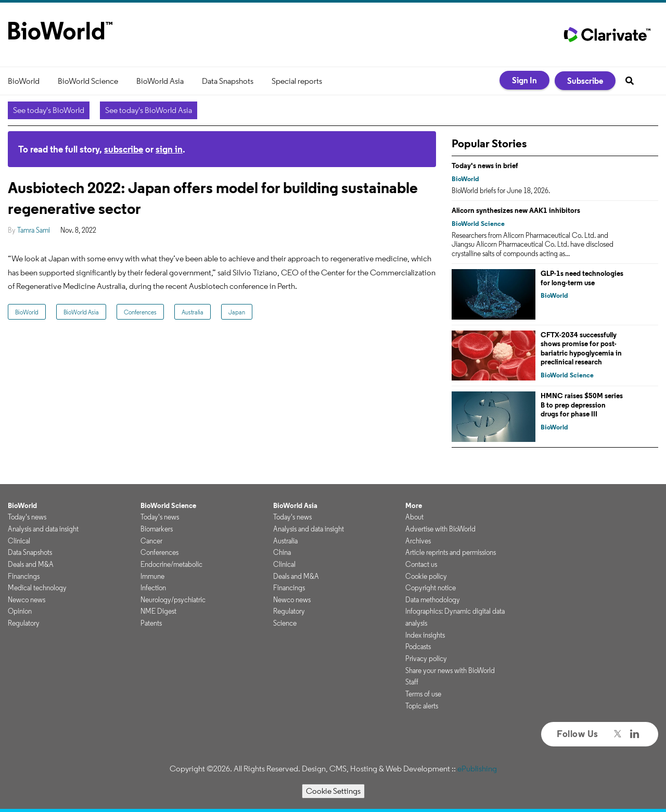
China (282, 552)
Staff (412, 682)
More (414, 505)
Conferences (140, 312)
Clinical (19, 541)
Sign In (524, 80)
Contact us (421, 564)
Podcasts (418, 646)
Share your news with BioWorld (450, 670)
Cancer (151, 541)
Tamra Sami (34, 230)
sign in (169, 149)
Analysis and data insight (43, 529)
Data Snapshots (228, 81)
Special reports (297, 81)
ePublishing (477, 769)
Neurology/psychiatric (173, 600)
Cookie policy (426, 576)
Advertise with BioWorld (440, 529)
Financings (24, 576)
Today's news (27, 517)
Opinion (20, 611)
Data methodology (433, 600)
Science (285, 623)
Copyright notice (431, 588)
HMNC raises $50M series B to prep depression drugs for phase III (582, 405)
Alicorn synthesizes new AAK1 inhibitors (516, 210)
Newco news (27, 600)
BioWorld (24, 81)
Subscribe (585, 81)
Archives (418, 541)
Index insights (425, 635)
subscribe (124, 149)
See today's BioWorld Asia (149, 110)
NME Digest (158, 611)
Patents (151, 623)
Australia (193, 312)
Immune (152, 576)
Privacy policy (426, 658)
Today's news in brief (485, 166)
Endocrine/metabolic (171, 564)
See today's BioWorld (49, 110)
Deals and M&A (31, 564)
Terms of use (423, 694)
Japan (237, 312)
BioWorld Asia (160, 81)
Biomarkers (157, 529)
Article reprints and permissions (451, 552)
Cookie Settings (333, 791)
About (414, 517)
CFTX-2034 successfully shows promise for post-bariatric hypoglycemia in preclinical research (581, 348)
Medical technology (37, 588)
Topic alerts (422, 706)
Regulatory (24, 623)
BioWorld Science (88, 81)
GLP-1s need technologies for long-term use (582, 278)
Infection (153, 588)
